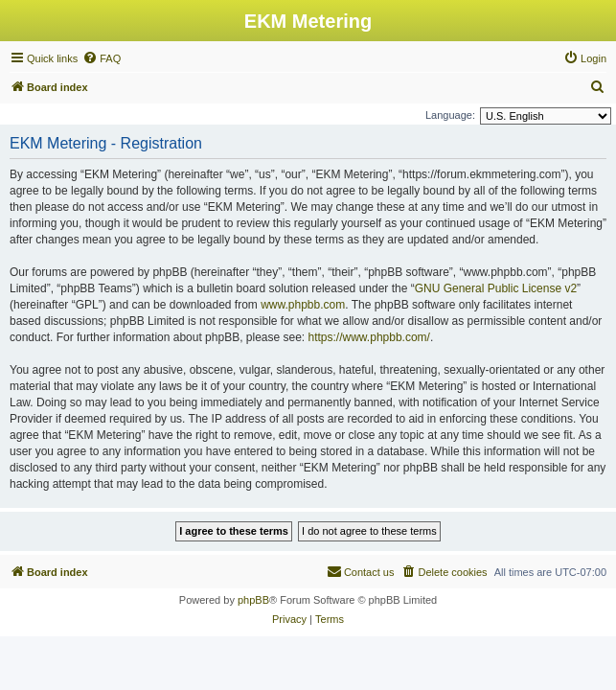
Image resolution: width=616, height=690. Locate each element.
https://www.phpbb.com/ (369, 337)
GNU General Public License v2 (496, 288)
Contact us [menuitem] (361, 571)
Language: (450, 115)
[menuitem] (102, 58)
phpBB (253, 600)
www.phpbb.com (303, 305)
